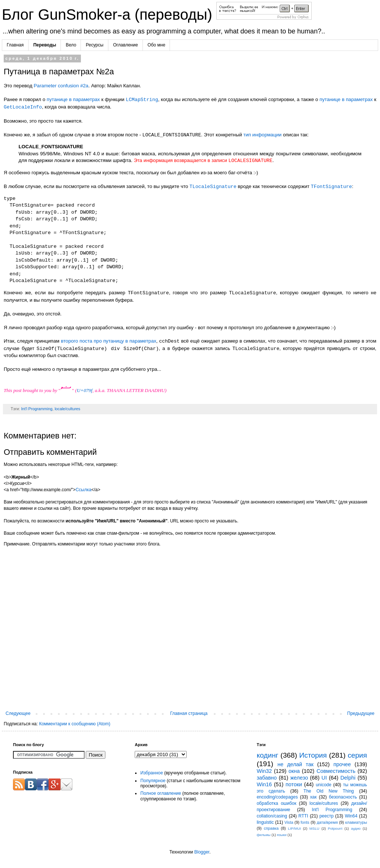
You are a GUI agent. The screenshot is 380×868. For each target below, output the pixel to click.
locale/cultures (67, 409)
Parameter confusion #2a (61, 86)
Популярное (153, 781)
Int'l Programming (37, 409)
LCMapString (142, 100)
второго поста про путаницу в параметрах (109, 341)
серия (357, 755)
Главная (15, 45)
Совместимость (336, 771)
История (313, 755)
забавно (267, 778)
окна (294, 771)
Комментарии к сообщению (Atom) (75, 724)
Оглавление (126, 45)
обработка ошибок (277, 803)
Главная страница (189, 713)
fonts (305, 822)
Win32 (264, 771)
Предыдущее (361, 713)
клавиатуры (356, 822)
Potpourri (335, 828)
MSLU (315, 828)
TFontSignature (332, 187)
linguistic (265, 822)
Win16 (264, 784)
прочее (342, 764)
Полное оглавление (161, 793)
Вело (71, 45)
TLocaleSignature (213, 187)
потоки (294, 784)
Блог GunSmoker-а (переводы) (109, 14)
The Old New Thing (329, 791)
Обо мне (157, 45)
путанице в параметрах (73, 100)
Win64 (351, 816)
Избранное (152, 773)
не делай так (296, 764)
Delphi (348, 778)
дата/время (327, 822)
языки (282, 835)
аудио (356, 828)
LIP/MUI (294, 828)
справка (271, 828)
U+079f (85, 390)
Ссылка (83, 490)
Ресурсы (94, 45)
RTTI (303, 816)
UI (324, 778)
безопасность (343, 797)
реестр (327, 816)
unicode (324, 785)
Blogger (202, 852)
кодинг (268, 755)
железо (299, 778)
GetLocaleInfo (23, 107)
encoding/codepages (277, 797)
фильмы (264, 835)
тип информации (263, 135)
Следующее (18, 713)
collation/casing (272, 816)
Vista (289, 822)
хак (313, 797)
